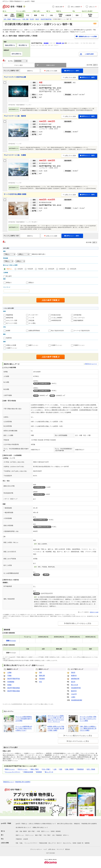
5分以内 (30, 269)
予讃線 (9, 676)
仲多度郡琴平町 (76, 688)
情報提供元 (77, 824)
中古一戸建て (46, 769)
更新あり (31, 282)
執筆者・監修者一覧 (78, 843)
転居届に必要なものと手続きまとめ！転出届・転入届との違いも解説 (56, 728)
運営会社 (68, 849)
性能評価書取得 (78, 320)
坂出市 (73, 682)
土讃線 (9, 672)
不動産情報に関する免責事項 (23, 782)
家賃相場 (39, 772)
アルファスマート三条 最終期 (15, 116)
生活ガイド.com (94, 612)
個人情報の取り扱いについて (23, 827)
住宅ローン (66, 835)
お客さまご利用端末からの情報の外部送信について (42, 824)
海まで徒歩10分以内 (57, 331)
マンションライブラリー (13, 772)
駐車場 (53, 831)
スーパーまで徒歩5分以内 (82, 331)
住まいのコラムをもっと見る (79, 741)
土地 (55, 769)
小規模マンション (12, 348)
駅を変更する (23, 45)
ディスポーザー (33, 315)
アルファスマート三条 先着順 (15, 155)
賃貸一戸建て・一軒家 (34, 831)
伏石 (41, 682)
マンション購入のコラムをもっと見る (79, 736)
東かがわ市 (75, 685)
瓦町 (41, 672)
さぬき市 (74, 694)
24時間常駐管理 (56, 320)
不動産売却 (19, 839)
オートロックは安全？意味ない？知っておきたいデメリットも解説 (88, 719)
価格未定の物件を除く (39, 254)
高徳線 (9, 685)
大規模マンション (57, 345)
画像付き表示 (50, 65)
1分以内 (20, 269)
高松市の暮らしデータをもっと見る (79, 623)
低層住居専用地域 (34, 331)
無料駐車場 (10, 318)
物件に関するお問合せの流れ (65, 824)
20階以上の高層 (11, 345)
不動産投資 (80, 769)
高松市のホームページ (91, 364)
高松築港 (42, 679)
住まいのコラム (67, 843)
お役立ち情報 (5, 843)
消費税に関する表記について (40, 827)
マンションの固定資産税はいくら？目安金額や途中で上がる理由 (24, 719)
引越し (21, 843)
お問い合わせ (52, 849)
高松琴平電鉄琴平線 (14, 679)
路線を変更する (10, 45)
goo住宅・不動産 (6, 823)
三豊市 (73, 697)
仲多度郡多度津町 (77, 700)
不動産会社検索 (28, 772)
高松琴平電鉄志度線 (14, 691)
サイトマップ (60, 849)
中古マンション (23, 769)
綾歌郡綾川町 (75, 679)
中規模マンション (79, 345)
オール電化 (32, 323)
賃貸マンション (45, 831)
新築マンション (10, 769)
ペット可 (31, 318)
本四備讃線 (11, 682)
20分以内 (73, 269)
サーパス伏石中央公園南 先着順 (15, 194)
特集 (17, 843)
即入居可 (9, 276)
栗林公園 (42, 676)
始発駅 (8, 331)
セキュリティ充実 (12, 320)
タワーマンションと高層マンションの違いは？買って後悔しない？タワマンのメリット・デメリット (56, 719)
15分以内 (62, 269)
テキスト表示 (18, 65)
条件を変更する (16, 54)
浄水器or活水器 (56, 315)
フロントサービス (79, 318)
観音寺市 (74, 691)
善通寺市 (74, 676)
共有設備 (31, 320)
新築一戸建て (35, 769)
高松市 (73, 672)
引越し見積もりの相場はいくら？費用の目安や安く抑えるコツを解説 (88, 728)
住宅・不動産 (91, 769)
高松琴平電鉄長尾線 (14, 688)
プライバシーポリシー (36, 849)
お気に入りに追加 (51, 71)
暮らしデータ (49, 772)
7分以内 (40, 269)
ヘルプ (45, 849)
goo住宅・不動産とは (22, 824)
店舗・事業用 (69, 769)
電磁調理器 (10, 315)
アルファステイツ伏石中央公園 (15, 77)
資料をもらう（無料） (72, 71)
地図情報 (87, 843)
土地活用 (25, 839)
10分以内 (51, 269)
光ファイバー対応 (12, 323)
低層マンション (33, 345)
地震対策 (9, 338)
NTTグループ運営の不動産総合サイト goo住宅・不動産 (19, 1)
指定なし (10, 269)
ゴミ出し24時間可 (57, 318)
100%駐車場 (77, 315)
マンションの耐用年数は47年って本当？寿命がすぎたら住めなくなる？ (24, 728)
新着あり (9, 282)
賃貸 (61, 769)
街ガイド (59, 843)
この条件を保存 (89, 54)
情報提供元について (8, 782)
